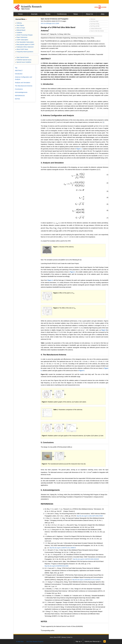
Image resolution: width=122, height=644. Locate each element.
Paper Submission (21, 37)
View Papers (20, 25)
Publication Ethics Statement (24, 47)
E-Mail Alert (20, 641)
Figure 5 (104, 330)
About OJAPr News (22, 49)
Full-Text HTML (94, 24)
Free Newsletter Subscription (24, 42)
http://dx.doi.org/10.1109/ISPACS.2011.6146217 (86, 580)
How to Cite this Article (96, 31)
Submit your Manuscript (92, 641)
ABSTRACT (46, 59)
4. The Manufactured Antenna (53, 355)
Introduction (19, 74)
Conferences (62, 14)
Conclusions (19, 89)
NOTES (44, 621)
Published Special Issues (23, 60)
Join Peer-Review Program (35, 641)
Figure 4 (44, 402)
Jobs (103, 14)
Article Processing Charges (24, 35)
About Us (89, 14)
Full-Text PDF (94, 21)
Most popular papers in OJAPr (25, 44)
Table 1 (43, 343)
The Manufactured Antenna (24, 86)
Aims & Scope (20, 28)
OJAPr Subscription (22, 40)
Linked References (95, 29)
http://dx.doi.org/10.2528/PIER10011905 (57, 566)
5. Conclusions (47, 442)
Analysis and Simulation (23, 83)
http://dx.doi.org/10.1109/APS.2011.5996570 (63, 548)
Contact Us (69, 637)
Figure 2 (73, 272)
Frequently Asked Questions (24, 52)
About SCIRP (57, 637)
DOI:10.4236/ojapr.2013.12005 (50, 23)
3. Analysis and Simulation (52, 163)
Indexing (18, 23)
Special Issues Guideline (23, 62)
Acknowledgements (21, 92)
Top (16, 68)
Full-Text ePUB (94, 26)
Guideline (19, 33)
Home (20, 14)
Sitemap (64, 637)
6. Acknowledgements (50, 490)
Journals (34, 14)
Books (48, 14)
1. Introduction (47, 84)
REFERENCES (47, 504)
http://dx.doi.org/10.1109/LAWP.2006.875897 (90, 516)
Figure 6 (44, 374)
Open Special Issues (22, 57)
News (76, 14)
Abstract (92, 19)
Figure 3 (50, 280)
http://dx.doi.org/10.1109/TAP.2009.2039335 (86, 559)
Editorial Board (20, 30)
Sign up (78, 641)
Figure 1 (79, 149)
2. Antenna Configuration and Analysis (57, 115)
